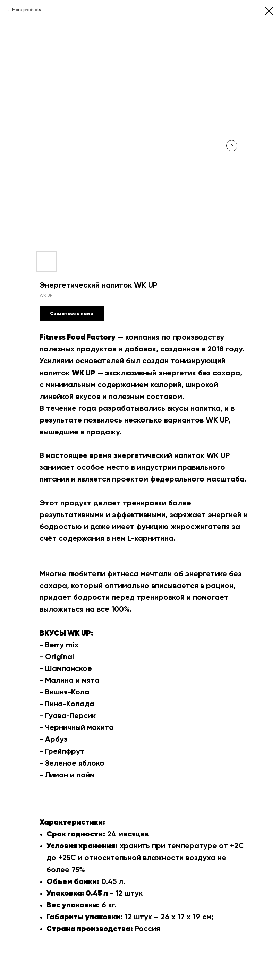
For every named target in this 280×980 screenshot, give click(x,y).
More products (26, 10)
